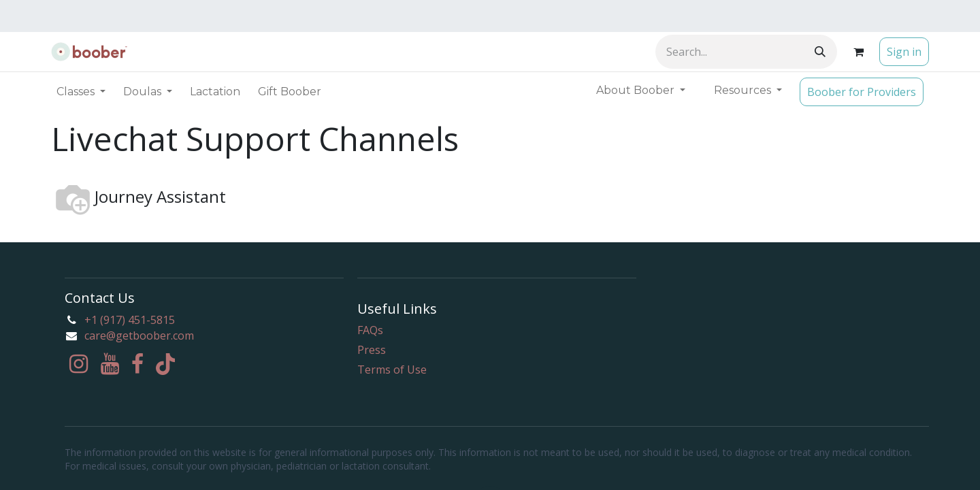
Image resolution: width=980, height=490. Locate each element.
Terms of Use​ (392, 370)
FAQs (370, 330)
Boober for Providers (862, 92)
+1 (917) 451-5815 (130, 320)
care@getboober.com (139, 336)
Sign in (904, 52)
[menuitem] (215, 92)
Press (372, 350)
